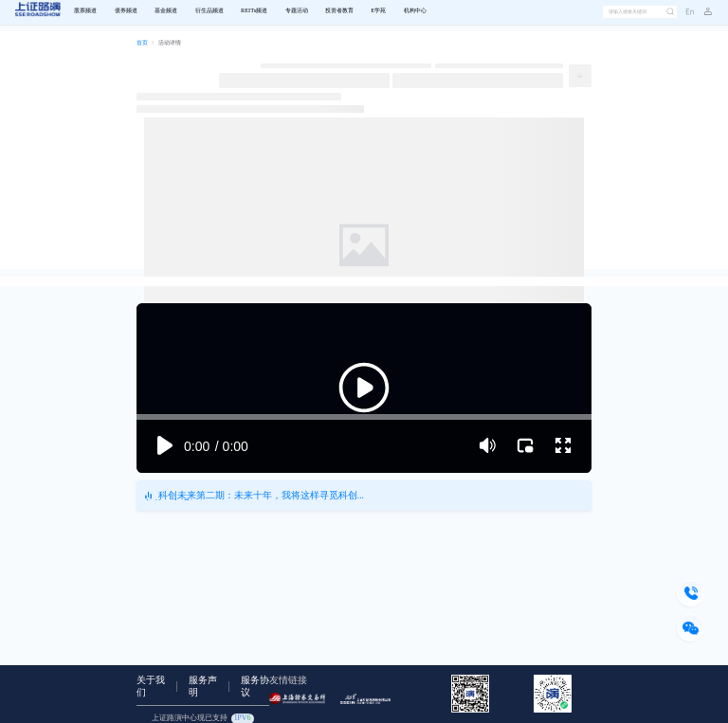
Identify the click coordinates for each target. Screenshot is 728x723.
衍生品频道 (209, 11)
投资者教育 (339, 11)
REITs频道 (254, 11)
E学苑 (378, 11)
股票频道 (85, 11)
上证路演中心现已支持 (203, 718)
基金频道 (166, 11)
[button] (704, 12)
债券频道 (126, 11)
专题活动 (297, 11)
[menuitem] (85, 12)
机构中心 (415, 11)
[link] (142, 44)
